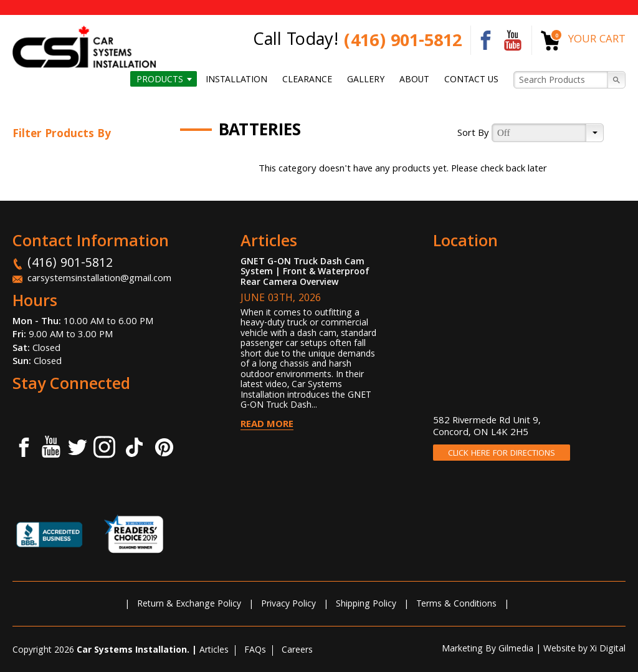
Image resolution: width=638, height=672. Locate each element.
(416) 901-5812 (403, 43)
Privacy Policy (288, 605)
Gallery (366, 80)
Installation (236, 80)
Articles (214, 651)
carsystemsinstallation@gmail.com (99, 279)
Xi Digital (608, 650)
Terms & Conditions (456, 605)
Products (160, 80)
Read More (267, 425)
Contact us (471, 80)
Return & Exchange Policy (189, 605)
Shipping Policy (366, 605)
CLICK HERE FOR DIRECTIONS (502, 454)
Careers (297, 651)
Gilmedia (516, 650)
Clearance (307, 80)
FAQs (255, 651)
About (414, 80)
